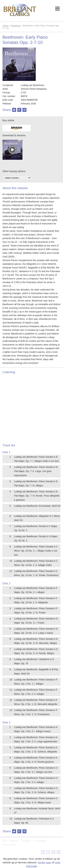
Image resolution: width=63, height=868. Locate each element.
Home (5, 26)
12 (11, 700)
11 (11, 571)
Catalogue (16, 26)
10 (11, 561)
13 (11, 710)
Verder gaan (45, 862)
